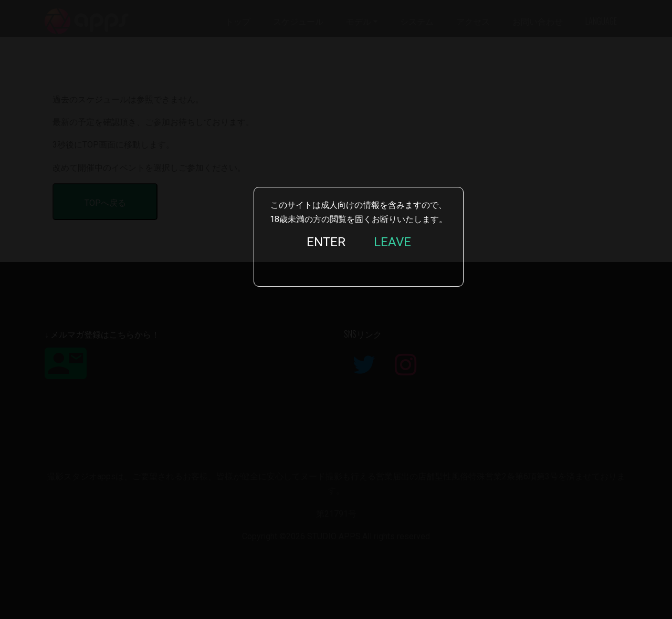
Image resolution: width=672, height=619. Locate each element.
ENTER (326, 242)
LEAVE (392, 242)
